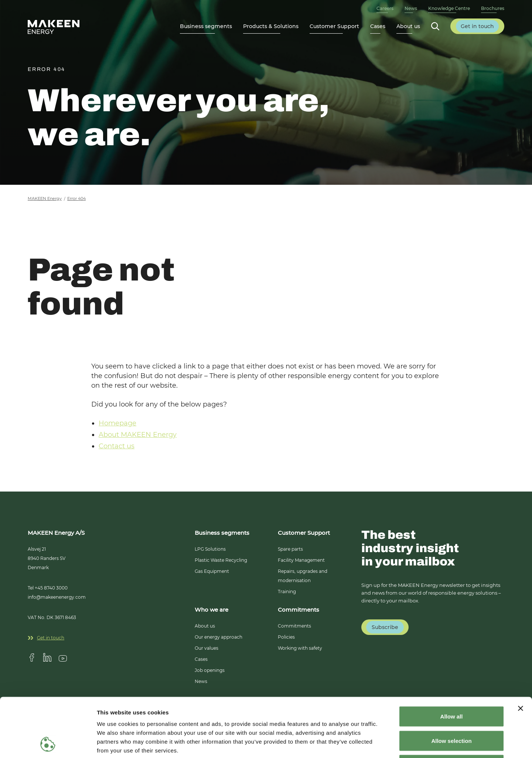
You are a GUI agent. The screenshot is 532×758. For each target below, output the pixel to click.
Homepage (117, 423)
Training (287, 592)
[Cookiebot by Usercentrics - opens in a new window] (48, 744)
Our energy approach (219, 637)
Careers (385, 8)
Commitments (294, 626)
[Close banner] (521, 653)
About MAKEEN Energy (138, 435)
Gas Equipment (212, 571)
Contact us (117, 446)
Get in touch (46, 638)
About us (205, 626)
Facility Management (301, 560)
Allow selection (451, 685)
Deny (452, 709)
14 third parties (155, 713)
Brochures (493, 8)
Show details (388, 743)
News (411, 8)
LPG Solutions (210, 549)
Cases (378, 26)
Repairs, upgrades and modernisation (303, 576)
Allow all (452, 661)
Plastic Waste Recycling (221, 560)
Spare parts (290, 549)
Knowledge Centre (449, 8)
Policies (286, 637)
